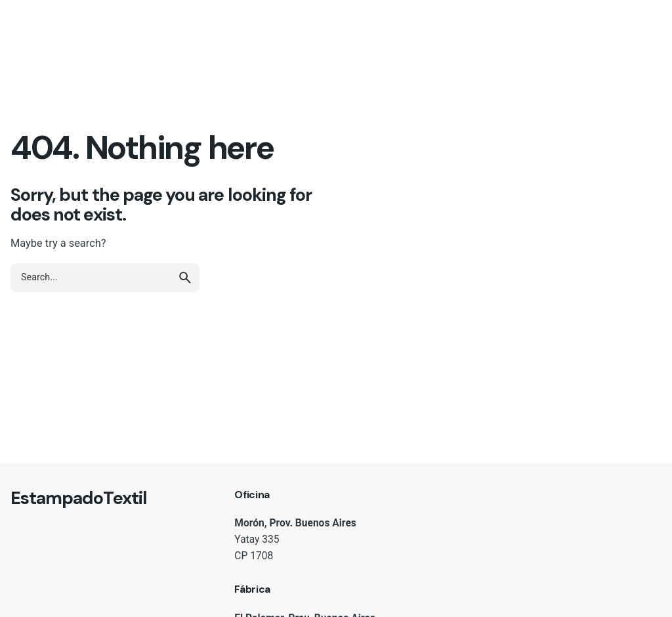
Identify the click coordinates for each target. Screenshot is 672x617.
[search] (185, 278)
